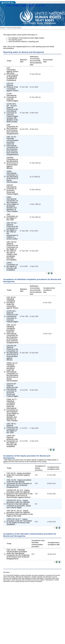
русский (31, 5)
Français (16, 5)
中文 (43, 5)
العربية (38, 5)
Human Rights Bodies (14, 28)
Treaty (9, 61)
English (9, 5)
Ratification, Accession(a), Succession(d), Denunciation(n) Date (36, 61)
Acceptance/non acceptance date (49, 290)
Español (24, 5)
